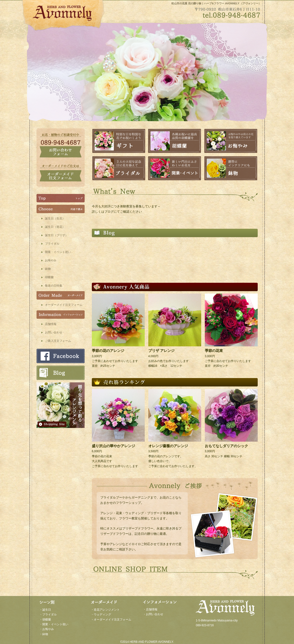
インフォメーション (61, 315)
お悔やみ (51, 260)
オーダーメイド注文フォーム (64, 305)
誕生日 (47, 610)
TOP (61, 198)
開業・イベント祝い (58, 252)
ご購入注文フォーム (58, 341)
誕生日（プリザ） (56, 235)
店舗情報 (51, 324)
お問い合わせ (54, 332)
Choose (61, 209)
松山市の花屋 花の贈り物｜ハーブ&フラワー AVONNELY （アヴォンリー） (216, 3)
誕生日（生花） (55, 218)
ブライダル (52, 244)
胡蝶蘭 (49, 277)
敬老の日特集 (54, 286)
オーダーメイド (61, 295)
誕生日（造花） (55, 227)
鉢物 (48, 269)
